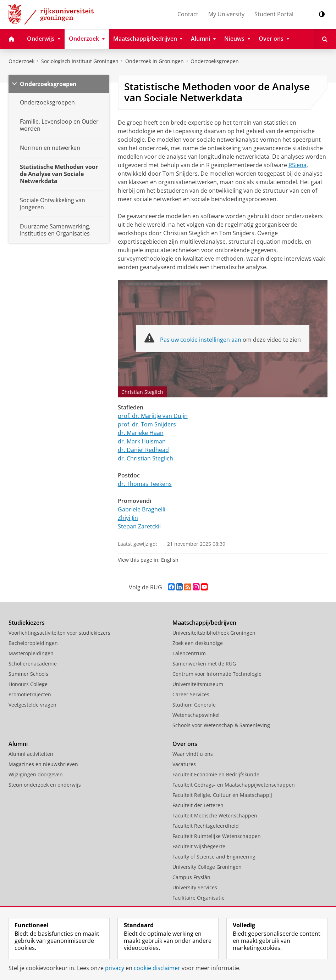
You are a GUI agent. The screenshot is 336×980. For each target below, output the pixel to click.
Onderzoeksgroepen (215, 61)
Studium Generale (194, 705)
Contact (188, 14)
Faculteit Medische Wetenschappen (215, 815)
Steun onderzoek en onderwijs (45, 785)
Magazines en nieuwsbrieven (43, 764)
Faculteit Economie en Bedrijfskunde (216, 774)
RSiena (298, 165)
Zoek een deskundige (198, 643)
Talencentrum (189, 653)
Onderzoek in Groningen (155, 61)
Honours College (28, 684)
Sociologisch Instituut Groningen (80, 61)
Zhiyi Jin (128, 518)
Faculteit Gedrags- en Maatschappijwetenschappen (234, 785)
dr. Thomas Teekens (145, 484)
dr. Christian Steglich (145, 458)
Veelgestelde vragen (32, 705)
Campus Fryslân (191, 877)
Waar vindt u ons (193, 754)
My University (226, 14)
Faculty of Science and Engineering (214, 857)
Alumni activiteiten (31, 754)
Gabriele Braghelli (142, 509)
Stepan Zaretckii (139, 526)
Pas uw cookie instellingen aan (201, 340)
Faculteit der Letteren (198, 805)
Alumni (18, 744)
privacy (115, 968)
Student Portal (274, 14)
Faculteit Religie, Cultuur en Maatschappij (222, 795)
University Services (195, 887)
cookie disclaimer (157, 968)
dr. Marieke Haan (141, 433)
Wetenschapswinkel (196, 715)
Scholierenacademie (33, 664)
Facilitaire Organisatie (199, 898)
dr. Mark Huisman (142, 441)
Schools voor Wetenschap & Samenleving (221, 725)
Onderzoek (21, 61)
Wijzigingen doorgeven (36, 774)
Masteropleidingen (31, 653)
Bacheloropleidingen (33, 643)
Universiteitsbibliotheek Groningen (214, 633)
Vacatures (184, 764)
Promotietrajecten (30, 694)
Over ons (185, 744)
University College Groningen (207, 867)
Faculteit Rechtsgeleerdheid (206, 826)
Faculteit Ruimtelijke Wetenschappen (217, 836)
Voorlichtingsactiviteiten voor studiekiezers (59, 633)
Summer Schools (28, 674)
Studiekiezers (27, 623)
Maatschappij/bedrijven (204, 623)
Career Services (191, 694)
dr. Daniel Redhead (143, 450)
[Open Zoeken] (325, 39)
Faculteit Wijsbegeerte (199, 846)
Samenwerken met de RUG (204, 664)
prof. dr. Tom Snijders (147, 424)
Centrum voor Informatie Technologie (217, 674)
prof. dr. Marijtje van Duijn (153, 416)
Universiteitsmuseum (198, 684)
